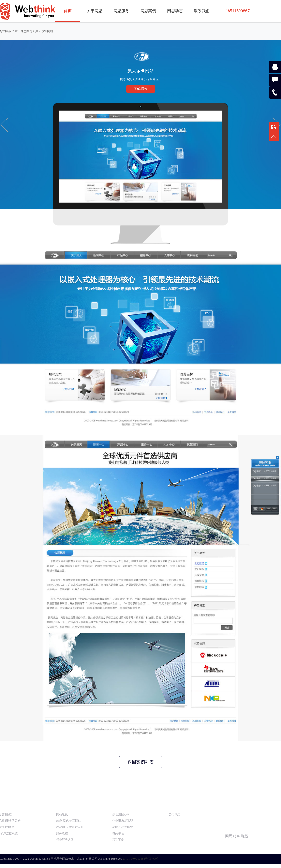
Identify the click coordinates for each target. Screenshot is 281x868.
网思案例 (148, 11)
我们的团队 (7, 827)
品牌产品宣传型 (123, 827)
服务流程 (62, 833)
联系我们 (202, 11)
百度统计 (154, 859)
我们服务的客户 (10, 821)
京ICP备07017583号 (135, 859)
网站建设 (62, 814)
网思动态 (175, 11)
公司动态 (175, 814)
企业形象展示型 (123, 821)
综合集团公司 (121, 814)
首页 (68, 11)
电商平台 (118, 833)
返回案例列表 (141, 762)
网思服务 (121, 11)
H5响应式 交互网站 (69, 821)
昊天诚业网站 (44, 31)
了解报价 (141, 89)
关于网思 (94, 11)
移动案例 (118, 840)
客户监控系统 (9, 833)
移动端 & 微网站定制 (70, 827)
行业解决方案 (65, 840)
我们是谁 (6, 814)
